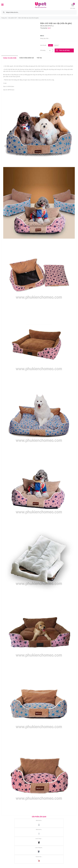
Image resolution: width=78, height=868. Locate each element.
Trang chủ (4, 18)
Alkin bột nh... (39, 820)
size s (51, 45)
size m (56, 45)
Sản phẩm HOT (13, 18)
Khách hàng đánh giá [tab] (27, 58)
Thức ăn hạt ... (39, 857)
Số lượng (43, 50)
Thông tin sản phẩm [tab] (10, 58)
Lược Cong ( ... (39, 839)
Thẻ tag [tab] (39, 58)
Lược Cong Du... (39, 848)
